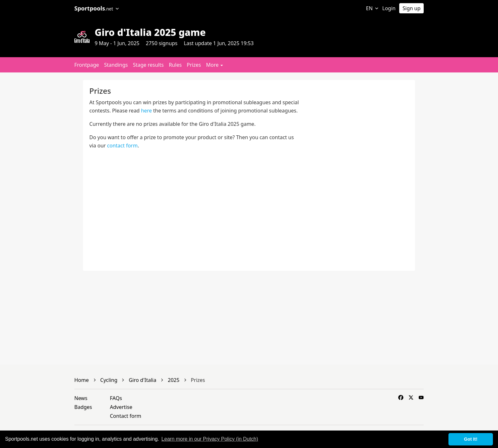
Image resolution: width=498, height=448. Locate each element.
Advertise (121, 407)
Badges (83, 407)
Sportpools (97, 8)
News (81, 398)
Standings (116, 65)
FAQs (116, 398)
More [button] (215, 65)
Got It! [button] (471, 439)
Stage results (148, 65)
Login (389, 8)
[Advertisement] (457, 175)
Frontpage (87, 65)
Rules (175, 65)
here (146, 111)
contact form (122, 146)
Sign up (411, 8)
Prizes (194, 65)
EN (372, 8)
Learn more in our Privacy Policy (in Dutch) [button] (210, 439)
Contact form (126, 416)
